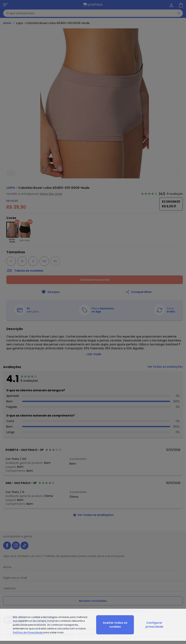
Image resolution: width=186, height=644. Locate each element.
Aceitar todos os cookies (115, 625)
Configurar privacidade (154, 625)
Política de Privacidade (28, 632)
